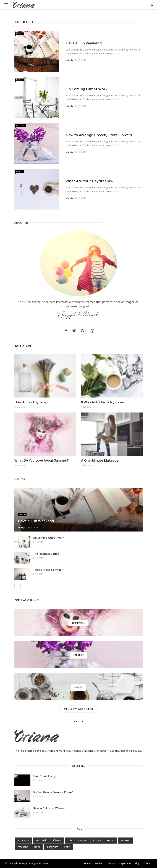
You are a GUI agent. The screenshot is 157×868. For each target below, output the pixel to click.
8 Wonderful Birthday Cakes (103, 402)
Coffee (97, 840)
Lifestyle (20, 126)
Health (20, 34)
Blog (137, 863)
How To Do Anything (31, 402)
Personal (41, 840)
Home (87, 863)
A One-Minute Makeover (100, 460)
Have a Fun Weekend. (84, 43)
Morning (125, 840)
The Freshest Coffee (46, 554)
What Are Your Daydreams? (90, 181)
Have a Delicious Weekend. (50, 808)
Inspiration (23, 840)
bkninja (69, 60)
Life (70, 840)
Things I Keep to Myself (48, 570)
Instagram (52, 847)
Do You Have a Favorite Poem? (53, 792)
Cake (67, 847)
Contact (148, 863)
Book (37, 847)
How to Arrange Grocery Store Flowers (99, 135)
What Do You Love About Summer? (42, 460)
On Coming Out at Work (87, 89)
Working (83, 840)
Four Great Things (45, 776)
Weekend (23, 847)
